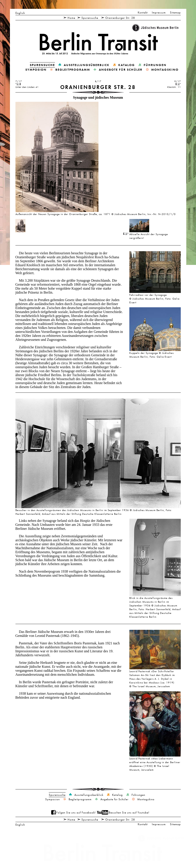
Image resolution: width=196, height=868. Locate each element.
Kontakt (143, 12)
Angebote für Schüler (121, 70)
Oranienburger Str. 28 (120, 18)
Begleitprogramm (73, 70)
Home (71, 18)
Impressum (159, 12)
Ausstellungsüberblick (87, 65)
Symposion (36, 70)
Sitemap (175, 12)
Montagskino (165, 70)
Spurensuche (90, 18)
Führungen (155, 65)
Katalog (127, 65)
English (20, 13)
